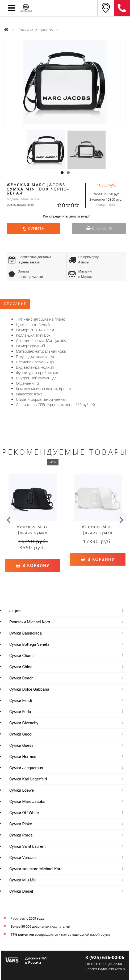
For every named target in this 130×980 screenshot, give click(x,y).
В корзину (99, 228)
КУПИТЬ (36, 229)
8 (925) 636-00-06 (122, 8)
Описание (15, 304)
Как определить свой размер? (66, 217)
